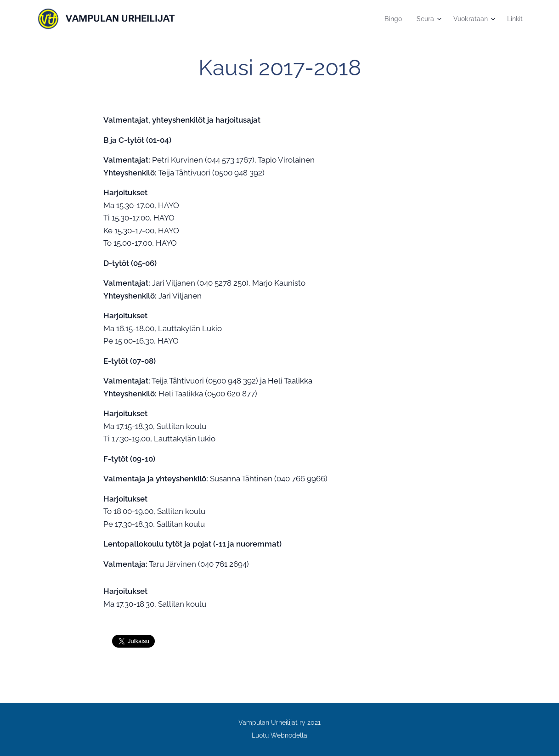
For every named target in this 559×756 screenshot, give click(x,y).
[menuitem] (389, 19)
